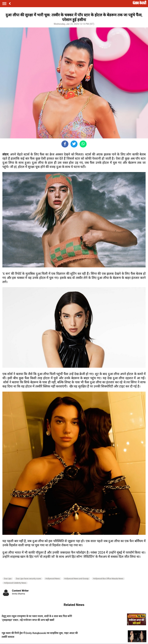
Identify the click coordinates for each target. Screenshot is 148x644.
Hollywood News (53, 579)
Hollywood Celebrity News (15, 583)
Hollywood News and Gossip (76, 579)
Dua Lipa (8, 579)
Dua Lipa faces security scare (28, 579)
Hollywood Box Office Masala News (108, 579)
